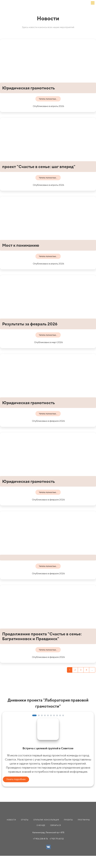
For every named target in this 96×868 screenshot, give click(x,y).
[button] (34, 715)
